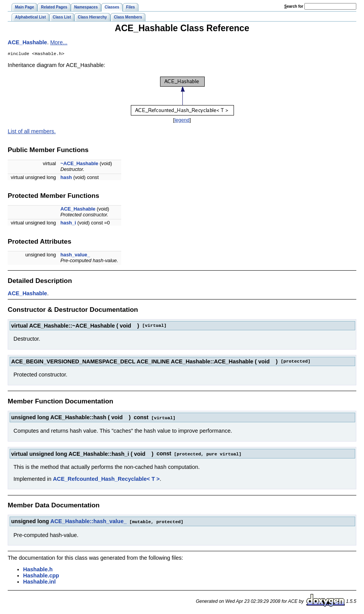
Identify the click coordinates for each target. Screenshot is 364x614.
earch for (294, 6)
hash (66, 178)
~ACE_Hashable (79, 164)
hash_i (68, 223)
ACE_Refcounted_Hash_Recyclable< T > (106, 479)
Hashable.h (38, 569)
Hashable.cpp (41, 575)
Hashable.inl (39, 581)
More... (59, 42)
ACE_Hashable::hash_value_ (88, 521)
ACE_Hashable (27, 42)
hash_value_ (75, 255)
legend (182, 121)
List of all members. (32, 132)
